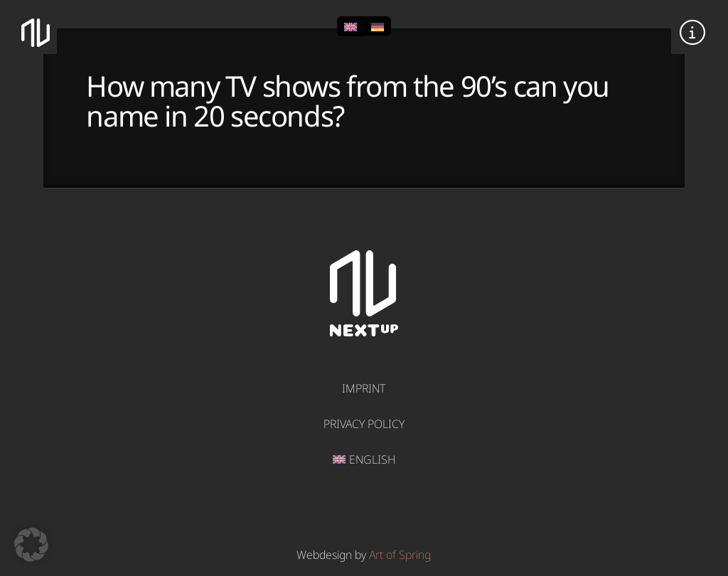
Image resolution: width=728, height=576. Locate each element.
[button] (692, 33)
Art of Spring (400, 555)
